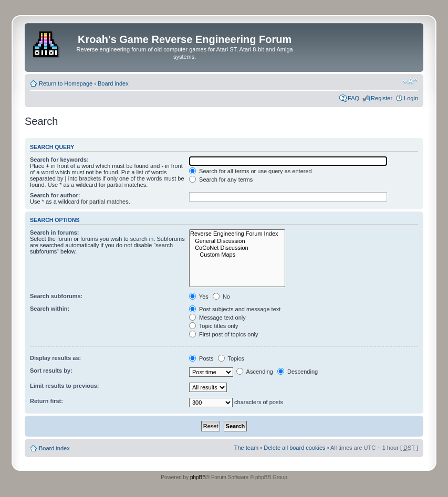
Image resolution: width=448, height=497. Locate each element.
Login (411, 98)
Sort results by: (51, 371)
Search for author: (55, 195)
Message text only (217, 318)
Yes (199, 297)
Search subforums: (56, 296)
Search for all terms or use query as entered (251, 171)
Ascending (255, 372)
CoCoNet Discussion (237, 248)
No (221, 297)
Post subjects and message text (235, 309)
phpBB (198, 477)
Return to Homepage (66, 83)
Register (382, 98)
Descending (298, 372)
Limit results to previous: (64, 386)
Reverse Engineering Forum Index (237, 234)
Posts (201, 358)
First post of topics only (224, 334)
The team (246, 448)
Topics (231, 358)
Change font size (410, 81)
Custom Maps (237, 255)
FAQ (353, 98)
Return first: (46, 401)
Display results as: (55, 358)
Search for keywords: (59, 160)
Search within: (50, 309)
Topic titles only (213, 326)
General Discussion (237, 241)
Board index (113, 83)
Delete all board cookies (294, 448)
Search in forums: (55, 232)
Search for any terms (221, 179)
